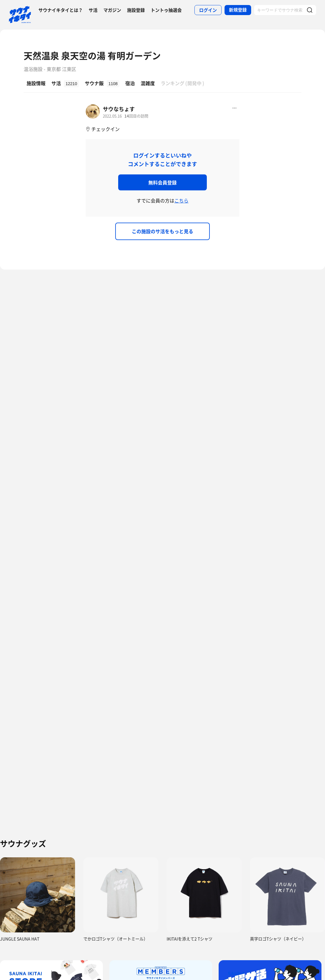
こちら (181, 200)
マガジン (112, 10)
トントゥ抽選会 (166, 10)
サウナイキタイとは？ (61, 10)
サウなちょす (119, 109)
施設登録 (136, 10)
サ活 (93, 10)
